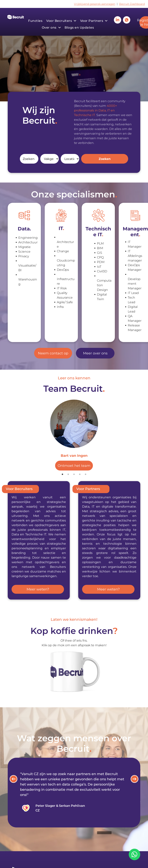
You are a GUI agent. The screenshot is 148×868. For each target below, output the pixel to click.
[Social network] (127, 20)
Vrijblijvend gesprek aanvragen (95, 4)
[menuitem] (35, 21)
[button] (13, 779)
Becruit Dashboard (132, 4)
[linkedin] (118, 20)
